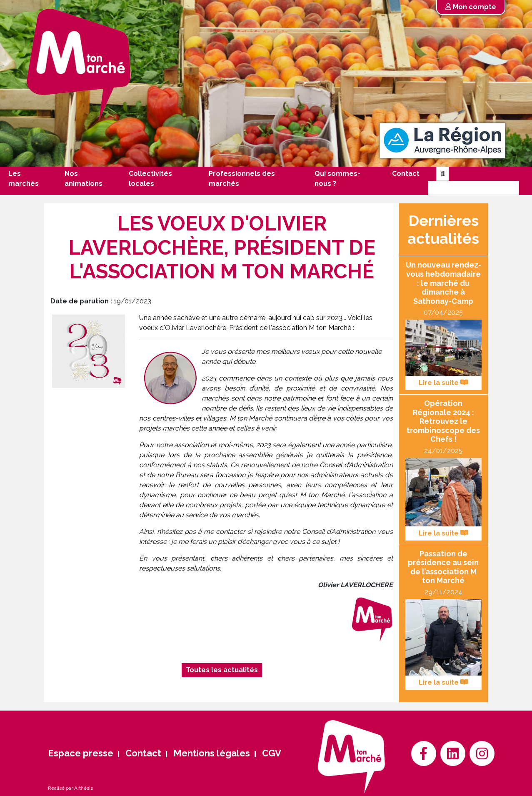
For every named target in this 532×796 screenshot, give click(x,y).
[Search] (473, 188)
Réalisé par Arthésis (70, 788)
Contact (406, 174)
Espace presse (81, 753)
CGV (272, 753)
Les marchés (24, 179)
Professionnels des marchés (242, 179)
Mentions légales (212, 753)
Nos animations (84, 179)
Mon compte (471, 7)
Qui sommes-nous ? (337, 179)
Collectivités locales (150, 179)
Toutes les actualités (222, 670)
